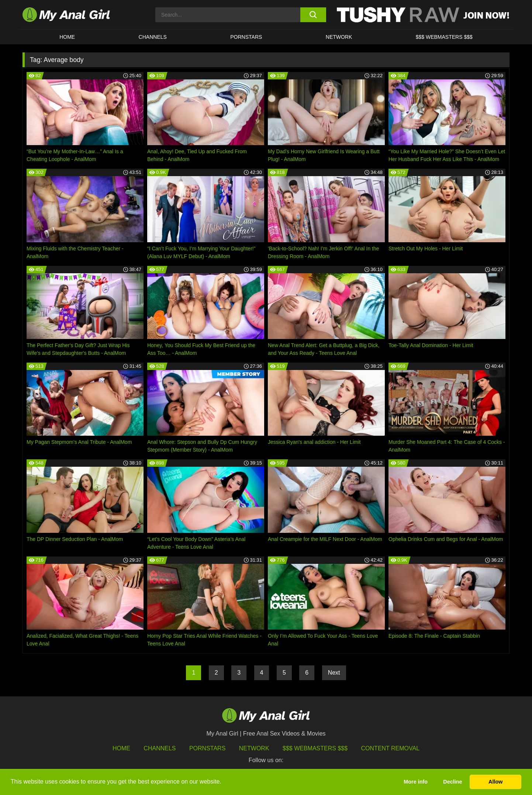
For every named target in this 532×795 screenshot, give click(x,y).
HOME (67, 37)
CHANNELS (153, 37)
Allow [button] (495, 782)
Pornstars (246, 37)
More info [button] (416, 782)
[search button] (313, 15)
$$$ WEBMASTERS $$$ (444, 37)
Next (334, 673)
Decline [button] (452, 782)
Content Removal (391, 748)
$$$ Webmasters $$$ (315, 748)
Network (339, 37)
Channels (160, 748)
